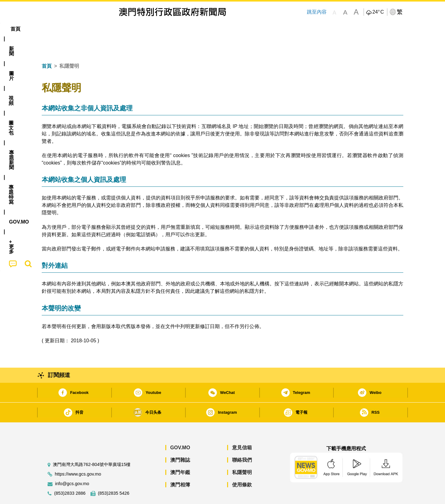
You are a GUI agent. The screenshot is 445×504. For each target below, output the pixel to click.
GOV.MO (180, 429)
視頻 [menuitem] (121, 29)
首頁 (47, 47)
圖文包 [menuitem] (146, 29)
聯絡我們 (242, 441)
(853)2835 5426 (114, 474)
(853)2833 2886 (70, 474)
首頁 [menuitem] (53, 29)
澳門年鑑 (180, 453)
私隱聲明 (242, 453)
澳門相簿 (180, 466)
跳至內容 (316, 12)
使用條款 (242, 466)
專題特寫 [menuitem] (206, 29)
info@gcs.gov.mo (72, 465)
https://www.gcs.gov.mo (78, 455)
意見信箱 (242, 429)
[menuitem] (75, 29)
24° (378, 12)
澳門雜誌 (180, 441)
